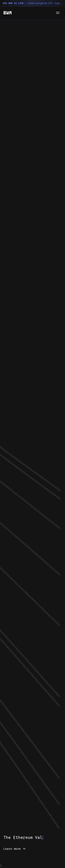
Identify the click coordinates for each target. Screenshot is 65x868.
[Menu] (58, 13)
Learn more (15, 849)
